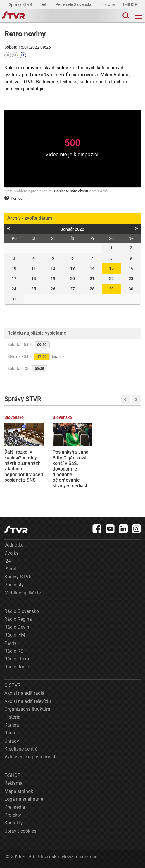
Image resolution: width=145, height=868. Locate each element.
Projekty (13, 815)
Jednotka (14, 545)
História (108, 4)
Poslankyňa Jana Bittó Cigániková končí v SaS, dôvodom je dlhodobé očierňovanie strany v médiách (71, 469)
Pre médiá (15, 807)
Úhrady (12, 741)
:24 (8, 561)
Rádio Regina (18, 619)
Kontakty (14, 823)
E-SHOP (131, 4)
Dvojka (12, 553)
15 (111, 268)
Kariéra (12, 725)
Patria (11, 643)
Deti (44, 4)
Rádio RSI (14, 651)
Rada (10, 733)
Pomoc (13, 198)
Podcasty (14, 585)
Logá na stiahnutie (24, 799)
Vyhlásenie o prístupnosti (30, 757)
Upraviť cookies (20, 831)
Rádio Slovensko (22, 611)
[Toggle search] (125, 16)
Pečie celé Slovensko (74, 4)
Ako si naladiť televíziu (28, 701)
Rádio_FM (15, 635)
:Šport (11, 569)
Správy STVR (21, 4)
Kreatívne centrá (21, 749)
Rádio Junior (18, 667)
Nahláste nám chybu (71, 191)
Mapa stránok (19, 791)
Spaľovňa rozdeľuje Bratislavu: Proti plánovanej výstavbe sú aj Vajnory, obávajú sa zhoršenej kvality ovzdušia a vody (120, 474)
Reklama (13, 783)
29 (111, 289)
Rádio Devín (17, 627)
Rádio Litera (17, 659)
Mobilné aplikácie (23, 593)
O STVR (12, 685)
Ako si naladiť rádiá (24, 693)
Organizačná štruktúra (27, 709)
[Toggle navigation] (138, 16)
